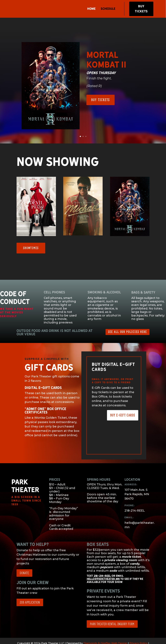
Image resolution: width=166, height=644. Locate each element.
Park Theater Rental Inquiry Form (112, 615)
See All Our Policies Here (127, 323)
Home (91, 9)
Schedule (108, 9)
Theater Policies (95, 638)
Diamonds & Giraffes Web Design (105, 634)
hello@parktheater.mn (103, 570)
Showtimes (31, 239)
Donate (24, 564)
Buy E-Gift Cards (123, 406)
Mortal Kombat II (106, 50)
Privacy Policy (138, 634)
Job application (30, 593)
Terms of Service (71, 638)
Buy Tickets (141, 9)
